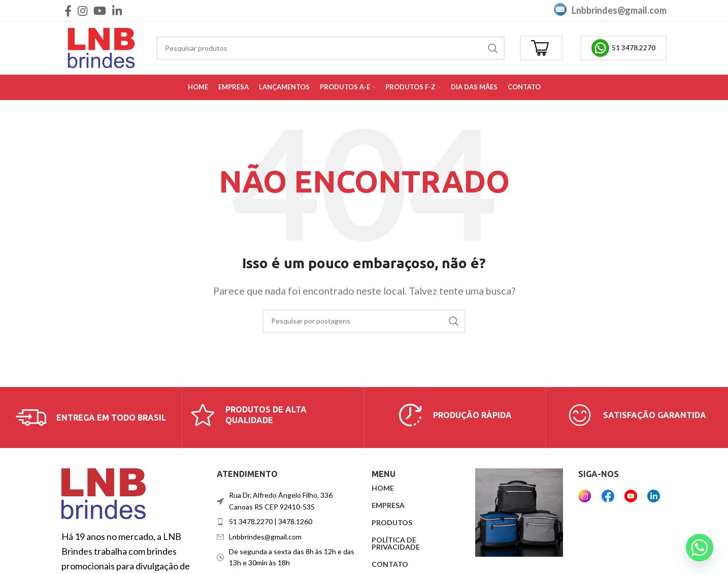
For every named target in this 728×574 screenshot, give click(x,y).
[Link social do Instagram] (82, 11)
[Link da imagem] (104, 493)
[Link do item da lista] (287, 522)
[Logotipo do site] (101, 47)
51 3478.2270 (623, 48)
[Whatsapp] (700, 548)
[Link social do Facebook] (68, 11)
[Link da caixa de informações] (91, 418)
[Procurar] (330, 48)
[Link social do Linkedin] (117, 11)
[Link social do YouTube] (100, 11)
